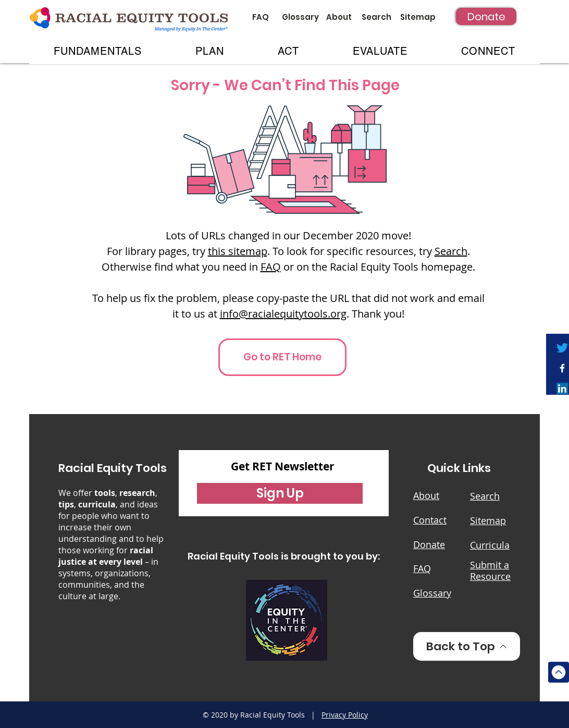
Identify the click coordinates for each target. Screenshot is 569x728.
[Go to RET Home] (282, 357)
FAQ (271, 267)
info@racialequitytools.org (283, 314)
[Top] (559, 672)
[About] (339, 17)
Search (451, 251)
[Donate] (486, 16)
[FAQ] (260, 17)
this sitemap (238, 251)
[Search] (376, 17)
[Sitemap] (418, 17)
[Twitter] (562, 348)
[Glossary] (300, 17)
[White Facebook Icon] (562, 368)
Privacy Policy (345, 715)
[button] (98, 51)
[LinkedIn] (562, 389)
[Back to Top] (467, 646)
